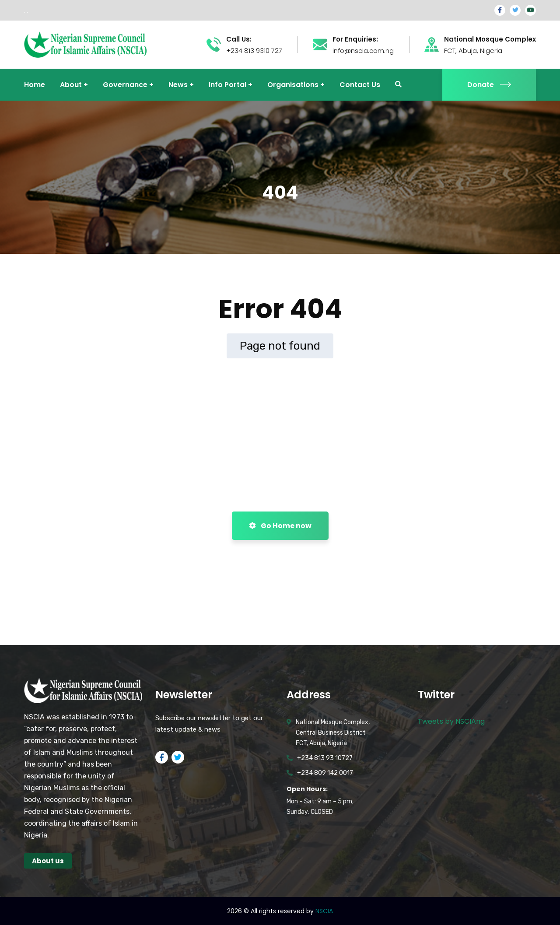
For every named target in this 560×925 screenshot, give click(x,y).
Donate (489, 85)
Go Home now (280, 526)
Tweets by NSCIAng (451, 721)
